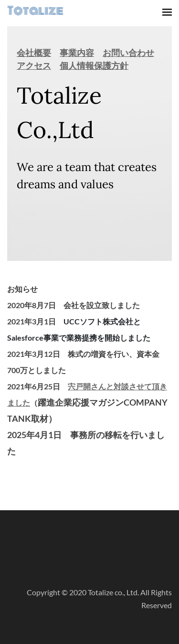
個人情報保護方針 (94, 65)
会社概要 (34, 53)
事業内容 (77, 53)
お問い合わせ (128, 53)
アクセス (34, 65)
